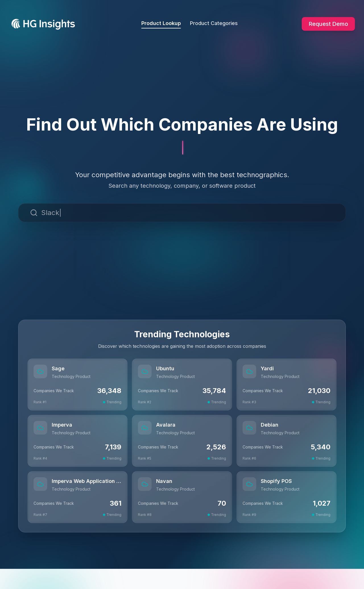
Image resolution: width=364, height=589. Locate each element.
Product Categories (214, 23)
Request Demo (328, 24)
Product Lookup (161, 24)
